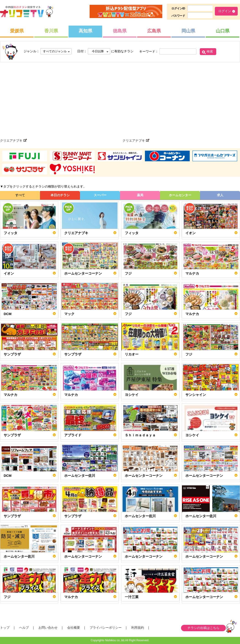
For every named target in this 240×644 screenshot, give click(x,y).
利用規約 (138, 628)
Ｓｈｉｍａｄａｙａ (140, 435)
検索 (210, 51)
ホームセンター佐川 (80, 476)
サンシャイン (196, 395)
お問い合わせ (48, 628)
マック (69, 314)
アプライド (73, 435)
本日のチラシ (60, 195)
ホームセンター (180, 195)
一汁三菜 (132, 597)
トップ (5, 628)
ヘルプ (24, 628)
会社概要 (74, 628)
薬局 (140, 195)
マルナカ (192, 273)
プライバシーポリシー (106, 628)
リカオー (132, 354)
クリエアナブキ (76, 233)
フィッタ (11, 233)
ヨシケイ (132, 395)
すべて (20, 195)
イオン (191, 233)
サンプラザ (12, 354)
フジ (128, 273)
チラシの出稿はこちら (203, 628)
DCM (8, 314)
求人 (220, 195)
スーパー (100, 195)
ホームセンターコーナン (83, 273)
